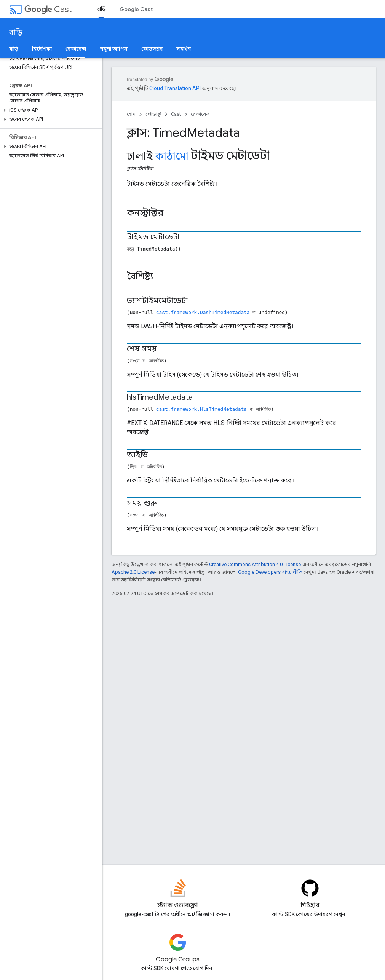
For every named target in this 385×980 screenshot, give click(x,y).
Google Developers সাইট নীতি (270, 572)
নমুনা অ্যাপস (114, 49)
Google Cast (136, 9)
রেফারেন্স (200, 114)
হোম (131, 114)
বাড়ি (16, 33)
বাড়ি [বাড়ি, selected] (101, 9)
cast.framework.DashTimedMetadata (203, 312)
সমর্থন (184, 49)
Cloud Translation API (175, 88)
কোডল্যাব (152, 49)
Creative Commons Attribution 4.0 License (255, 564)
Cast (48, 9)
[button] (50, 110)
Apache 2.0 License (133, 572)
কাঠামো (172, 156)
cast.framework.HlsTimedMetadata (201, 409)
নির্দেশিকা (42, 49)
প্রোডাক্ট (153, 114)
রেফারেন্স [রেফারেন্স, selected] (76, 49)
